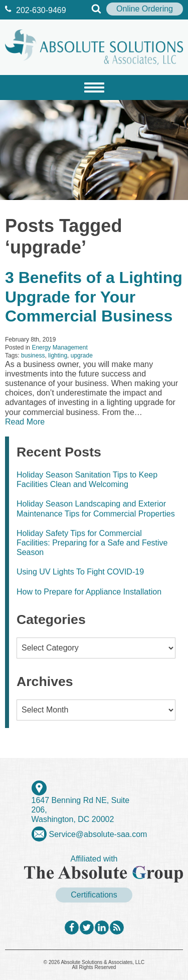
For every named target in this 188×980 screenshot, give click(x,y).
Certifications (94, 895)
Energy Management (59, 347)
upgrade (82, 355)
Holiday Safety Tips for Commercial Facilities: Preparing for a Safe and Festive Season (92, 543)
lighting (58, 355)
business (33, 355)
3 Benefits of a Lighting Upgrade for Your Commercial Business (94, 297)
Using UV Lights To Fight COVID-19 (80, 572)
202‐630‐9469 (36, 10)
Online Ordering (145, 9)
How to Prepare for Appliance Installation (89, 592)
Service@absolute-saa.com (98, 834)
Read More (25, 422)
